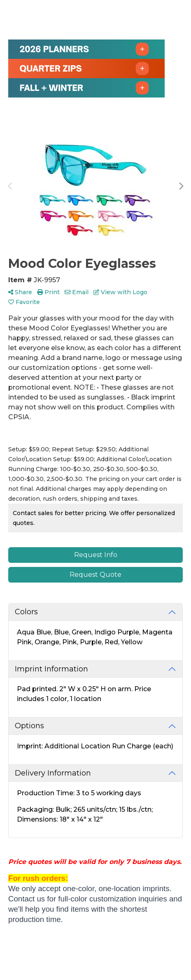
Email (77, 292)
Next (181, 186)
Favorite (24, 302)
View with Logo (120, 292)
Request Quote (95, 575)
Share (20, 292)
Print (48, 292)
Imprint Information (51, 669)
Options (29, 726)
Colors (26, 612)
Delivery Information (53, 773)
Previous (10, 186)
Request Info (96, 555)
